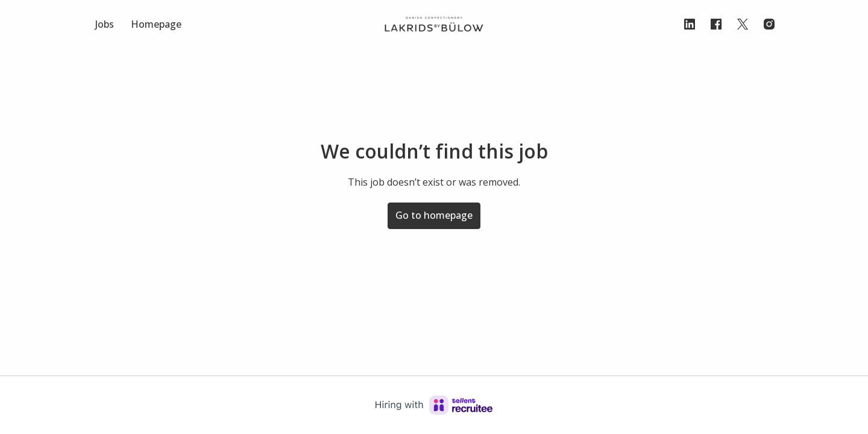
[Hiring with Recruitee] (434, 405)
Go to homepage (434, 215)
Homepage (156, 24)
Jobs (105, 24)
